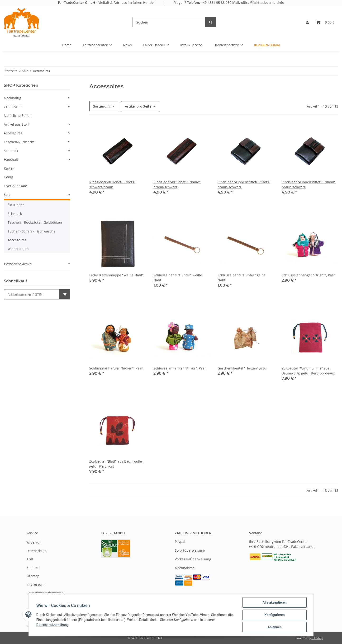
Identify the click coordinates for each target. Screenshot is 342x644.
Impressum (35, 584)
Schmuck (11, 151)
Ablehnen (274, 627)
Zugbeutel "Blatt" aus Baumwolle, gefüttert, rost (116, 464)
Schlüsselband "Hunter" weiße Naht (178, 278)
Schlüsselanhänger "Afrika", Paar (180, 368)
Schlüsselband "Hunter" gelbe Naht (242, 278)
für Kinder (16, 205)
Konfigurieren (274, 615)
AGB (30, 559)
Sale (7, 195)
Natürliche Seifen (18, 116)
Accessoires (13, 133)
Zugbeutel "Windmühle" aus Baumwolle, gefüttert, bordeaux (308, 371)
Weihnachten (18, 249)
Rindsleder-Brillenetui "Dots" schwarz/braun (112, 185)
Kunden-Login (267, 45)
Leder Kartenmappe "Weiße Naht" (116, 275)
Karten (9, 168)
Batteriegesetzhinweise (45, 593)
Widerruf (33, 542)
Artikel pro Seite (138, 106)
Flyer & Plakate (15, 186)
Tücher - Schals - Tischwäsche (31, 231)
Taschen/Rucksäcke (19, 142)
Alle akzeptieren (274, 602)
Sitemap (33, 576)
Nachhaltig (12, 98)
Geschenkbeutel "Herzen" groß (242, 368)
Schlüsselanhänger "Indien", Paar (116, 368)
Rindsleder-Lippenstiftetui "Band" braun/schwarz (309, 185)
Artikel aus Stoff (16, 124)
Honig (8, 177)
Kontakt (32, 568)
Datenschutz (36, 551)
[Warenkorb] (325, 22)
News (127, 45)
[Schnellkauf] (31, 294)
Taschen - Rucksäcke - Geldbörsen (35, 222)
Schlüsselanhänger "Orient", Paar (308, 275)
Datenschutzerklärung (52, 625)
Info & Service (191, 45)
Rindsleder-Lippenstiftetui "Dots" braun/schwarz (244, 185)
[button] (307, 22)
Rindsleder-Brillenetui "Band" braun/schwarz (177, 185)
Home (67, 45)
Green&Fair (13, 107)
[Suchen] (169, 22)
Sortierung (102, 106)
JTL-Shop (317, 638)
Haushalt (11, 159)
